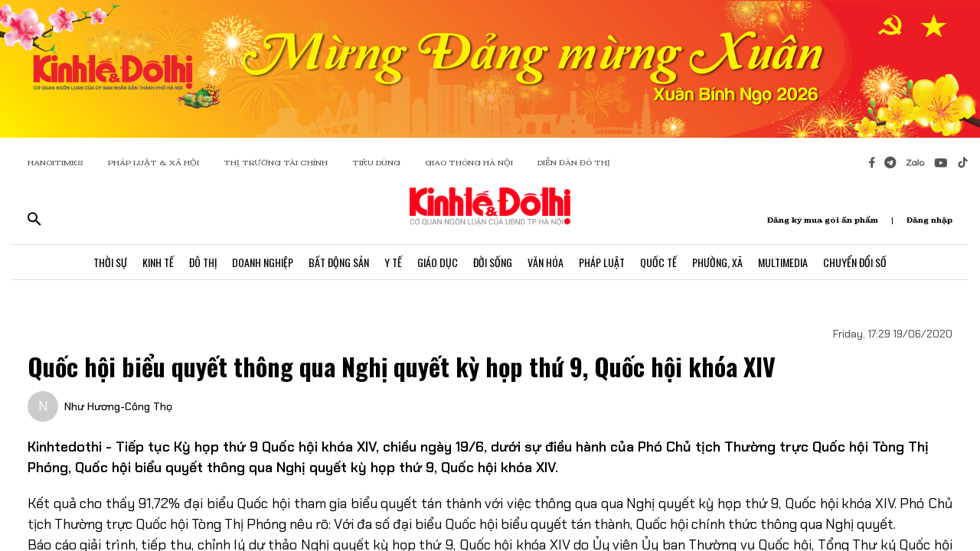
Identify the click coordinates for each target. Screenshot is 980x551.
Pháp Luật (602, 262)
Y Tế (393, 262)
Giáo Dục (438, 262)
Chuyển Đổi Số (855, 262)
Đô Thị (203, 262)
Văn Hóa (546, 262)
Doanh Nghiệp (263, 262)
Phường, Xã (717, 262)
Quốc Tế (658, 262)
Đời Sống (493, 262)
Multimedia (783, 262)
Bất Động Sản (339, 262)
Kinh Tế (158, 262)
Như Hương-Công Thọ (118, 406)
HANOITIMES (56, 163)
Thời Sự (110, 262)
